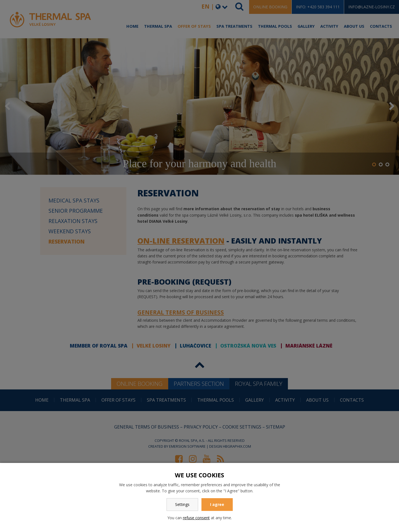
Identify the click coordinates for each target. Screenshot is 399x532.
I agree (217, 504)
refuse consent (196, 518)
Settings (182, 504)
